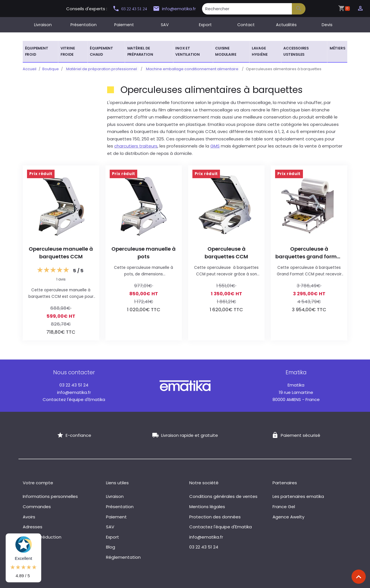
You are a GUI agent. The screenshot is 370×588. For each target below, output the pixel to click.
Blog (111, 547)
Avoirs (29, 517)
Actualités (286, 25)
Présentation (84, 25)
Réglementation (123, 557)
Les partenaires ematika (298, 496)
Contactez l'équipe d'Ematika (74, 399)
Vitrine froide (68, 51)
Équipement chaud (101, 51)
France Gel (284, 507)
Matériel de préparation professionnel (100, 69)
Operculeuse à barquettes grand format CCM (309, 253)
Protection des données (215, 517)
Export (205, 25)
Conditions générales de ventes (223, 496)
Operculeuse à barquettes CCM (226, 253)
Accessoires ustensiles (296, 51)
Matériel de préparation (140, 51)
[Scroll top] (359, 577)
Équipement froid (37, 51)
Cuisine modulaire (226, 51)
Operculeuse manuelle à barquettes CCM (61, 253)
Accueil (30, 69)
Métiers (337, 48)
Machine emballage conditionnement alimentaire (188, 69)
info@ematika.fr (179, 9)
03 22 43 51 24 (132, 9)
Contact (246, 25)
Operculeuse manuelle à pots (144, 253)
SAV (165, 25)
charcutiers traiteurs (136, 146)
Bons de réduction (42, 537)
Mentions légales (207, 507)
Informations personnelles (50, 496)
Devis (327, 25)
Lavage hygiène (260, 51)
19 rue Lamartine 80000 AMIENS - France (296, 392)
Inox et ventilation (188, 51)
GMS (215, 146)
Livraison (43, 25)
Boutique (51, 69)
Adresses (33, 527)
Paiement (124, 25)
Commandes (37, 507)
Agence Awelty (288, 517)
